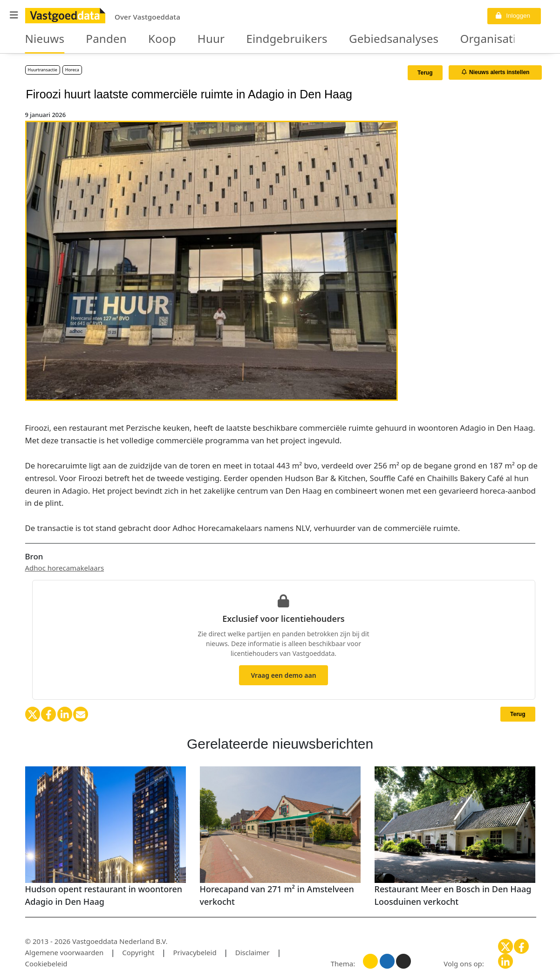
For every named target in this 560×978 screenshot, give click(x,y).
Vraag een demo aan (283, 675)
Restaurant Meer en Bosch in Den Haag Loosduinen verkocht (453, 895)
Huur (185, 39)
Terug (425, 73)
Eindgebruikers (250, 39)
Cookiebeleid (46, 964)
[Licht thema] (370, 961)
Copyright (138, 952)
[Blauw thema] (387, 961)
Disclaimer (253, 952)
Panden (94, 39)
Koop (142, 39)
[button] (14, 15)
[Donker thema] (403, 961)
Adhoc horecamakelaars (65, 568)
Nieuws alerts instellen (496, 72)
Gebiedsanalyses (339, 39)
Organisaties (423, 39)
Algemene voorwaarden (65, 952)
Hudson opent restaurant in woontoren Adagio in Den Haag (104, 895)
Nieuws (41, 39)
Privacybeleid (195, 952)
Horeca (72, 70)
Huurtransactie (43, 70)
